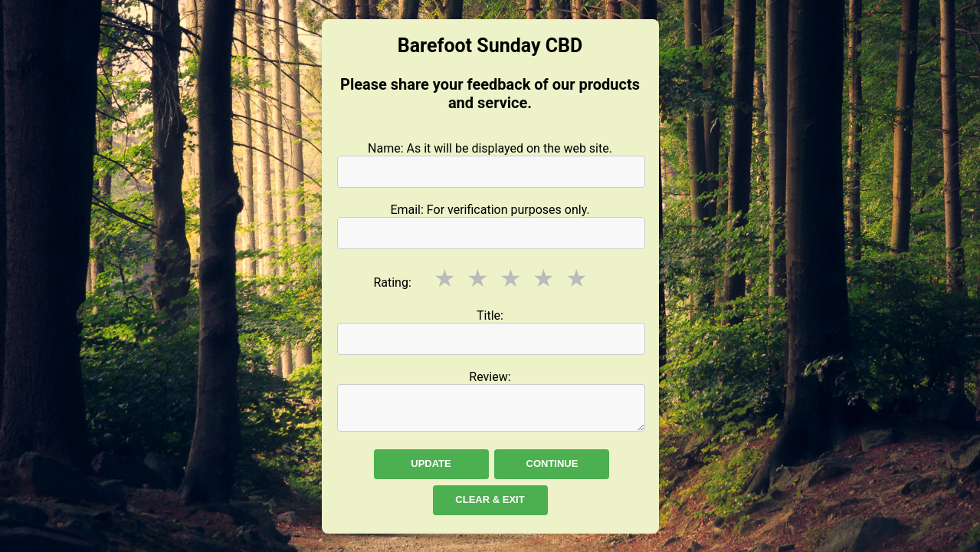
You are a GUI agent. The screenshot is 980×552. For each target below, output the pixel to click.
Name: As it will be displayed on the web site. (490, 148)
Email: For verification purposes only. (490, 210)
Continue (552, 463)
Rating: (392, 283)
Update (431, 463)
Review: (490, 377)
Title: (490, 315)
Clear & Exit (490, 499)
